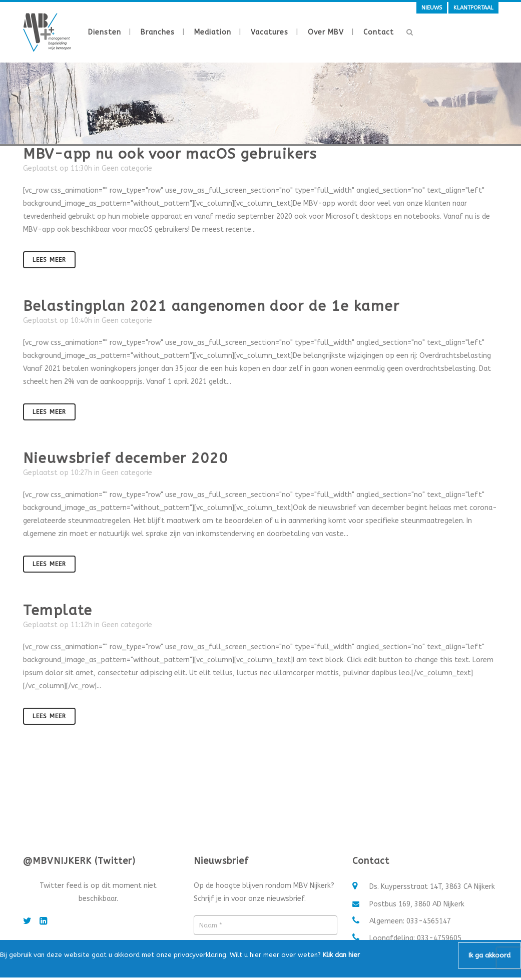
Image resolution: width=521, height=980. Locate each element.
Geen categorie (127, 168)
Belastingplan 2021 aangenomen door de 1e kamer (211, 306)
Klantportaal (473, 8)
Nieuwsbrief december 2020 (126, 458)
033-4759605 (439, 938)
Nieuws (432, 8)
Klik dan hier (341, 955)
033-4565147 (429, 921)
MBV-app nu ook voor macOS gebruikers (170, 154)
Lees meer (49, 260)
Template (58, 610)
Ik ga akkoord (489, 955)
